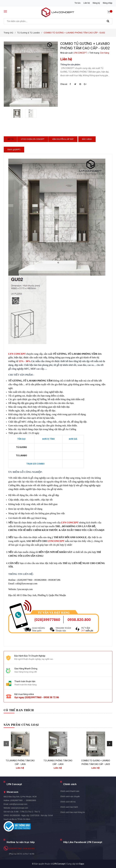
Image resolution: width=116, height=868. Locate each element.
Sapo (82, 864)
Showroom (12, 792)
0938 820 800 (29, 849)
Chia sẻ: (64, 84)
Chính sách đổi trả (68, 802)
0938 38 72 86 (51, 697)
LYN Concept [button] (14, 784)
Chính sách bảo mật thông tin (73, 812)
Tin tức (78, 3)
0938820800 (31, 800)
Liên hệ (87, 3)
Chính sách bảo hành (69, 807)
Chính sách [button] (70, 784)
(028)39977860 (33, 697)
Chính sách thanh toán (70, 791)
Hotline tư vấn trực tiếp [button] (21, 842)
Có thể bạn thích (19, 710)
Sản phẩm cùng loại (21, 725)
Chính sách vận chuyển (70, 797)
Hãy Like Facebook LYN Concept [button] (83, 842)
